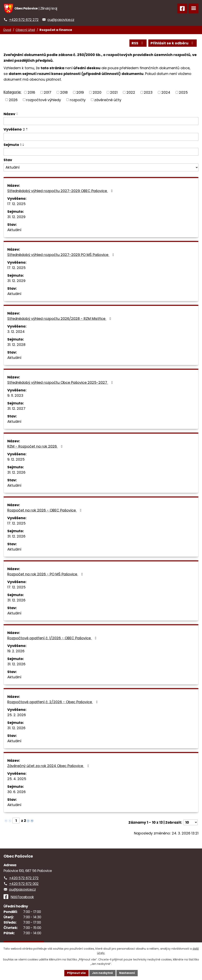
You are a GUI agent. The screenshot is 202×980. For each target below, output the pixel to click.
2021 (114, 92)
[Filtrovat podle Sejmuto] (101, 152)
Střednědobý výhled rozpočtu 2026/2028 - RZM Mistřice (60, 319)
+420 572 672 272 (24, 20)
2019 (80, 92)
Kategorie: (12, 92)
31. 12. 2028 (16, 345)
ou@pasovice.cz (61, 20)
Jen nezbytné (102, 973)
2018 (64, 92)
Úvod (7, 30)
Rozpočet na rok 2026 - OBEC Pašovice (45, 510)
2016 (31, 92)
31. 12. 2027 (16, 408)
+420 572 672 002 (24, 884)
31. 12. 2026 (16, 472)
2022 (131, 92)
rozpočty (78, 100)
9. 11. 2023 (15, 395)
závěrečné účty (108, 100)
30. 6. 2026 (16, 792)
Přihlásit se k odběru (173, 43)
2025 (183, 92)
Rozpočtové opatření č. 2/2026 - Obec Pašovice (53, 702)
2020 (97, 92)
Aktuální (14, 230)
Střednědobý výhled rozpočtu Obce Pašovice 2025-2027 (61, 382)
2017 (48, 92)
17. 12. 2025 (16, 204)
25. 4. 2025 (17, 779)
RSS (138, 43)
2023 (148, 92)
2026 (13, 100)
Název (9, 114)
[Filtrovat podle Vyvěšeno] (101, 137)
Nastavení (127, 973)
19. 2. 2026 (16, 651)
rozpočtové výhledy (44, 100)
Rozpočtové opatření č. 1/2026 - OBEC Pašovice (53, 638)
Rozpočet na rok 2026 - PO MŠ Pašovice (46, 574)
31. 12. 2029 (16, 217)
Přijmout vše (76, 973)
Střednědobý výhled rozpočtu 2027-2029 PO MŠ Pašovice (61, 255)
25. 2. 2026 (17, 715)
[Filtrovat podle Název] (101, 121)
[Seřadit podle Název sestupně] (17, 115)
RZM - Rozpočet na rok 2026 (36, 446)
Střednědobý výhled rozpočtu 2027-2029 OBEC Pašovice (61, 191)
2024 (166, 92)
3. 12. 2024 (16, 332)
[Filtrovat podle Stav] (101, 167)
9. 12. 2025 (16, 459)
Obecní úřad (25, 30)
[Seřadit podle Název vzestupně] (17, 113)
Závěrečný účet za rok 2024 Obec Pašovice (49, 766)
